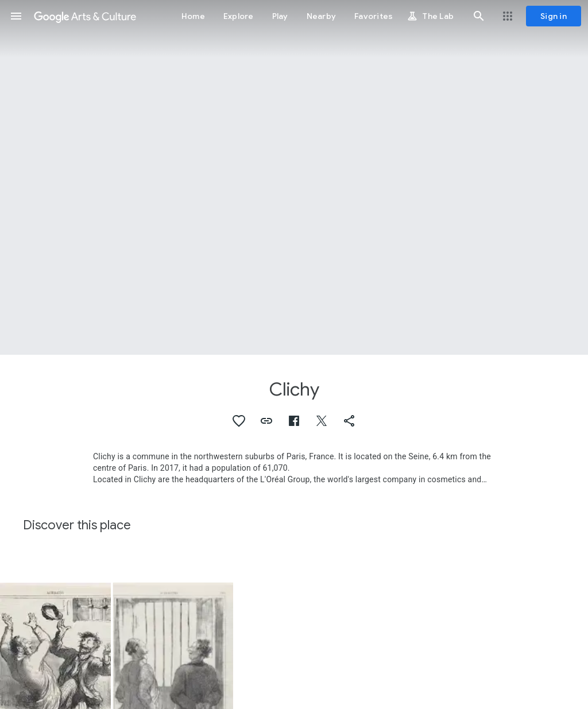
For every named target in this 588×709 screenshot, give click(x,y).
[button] (16, 16)
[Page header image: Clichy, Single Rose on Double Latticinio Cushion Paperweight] (294, 177)
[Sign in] (554, 16)
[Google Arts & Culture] (85, 16)
